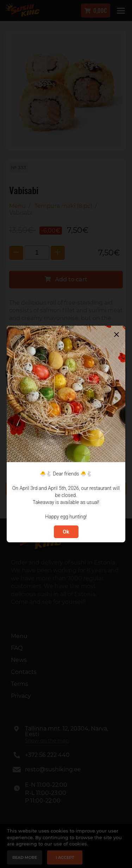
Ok (66, 532)
